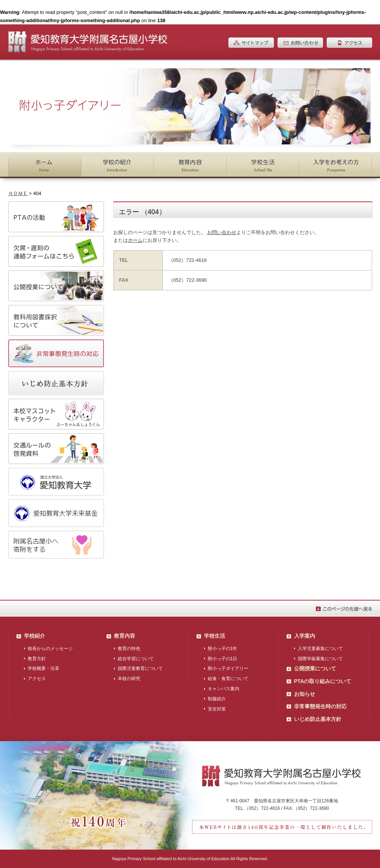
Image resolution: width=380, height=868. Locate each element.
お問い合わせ (222, 232)
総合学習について (136, 659)
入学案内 (305, 636)
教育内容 (125, 636)
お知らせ (305, 694)
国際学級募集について (320, 659)
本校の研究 (129, 679)
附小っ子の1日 (223, 659)
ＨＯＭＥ (18, 193)
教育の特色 (129, 649)
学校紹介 (35, 636)
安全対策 (217, 709)
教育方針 (37, 659)
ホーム (135, 240)
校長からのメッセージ (50, 649)
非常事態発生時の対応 (320, 706)
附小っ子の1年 (223, 649)
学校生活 (215, 636)
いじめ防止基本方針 (318, 719)
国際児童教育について (140, 668)
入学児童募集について (320, 649)
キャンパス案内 (224, 689)
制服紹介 (217, 699)
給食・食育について (228, 679)
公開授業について (315, 668)
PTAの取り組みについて (323, 681)
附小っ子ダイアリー (228, 668)
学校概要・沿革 (44, 668)
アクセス (37, 679)
